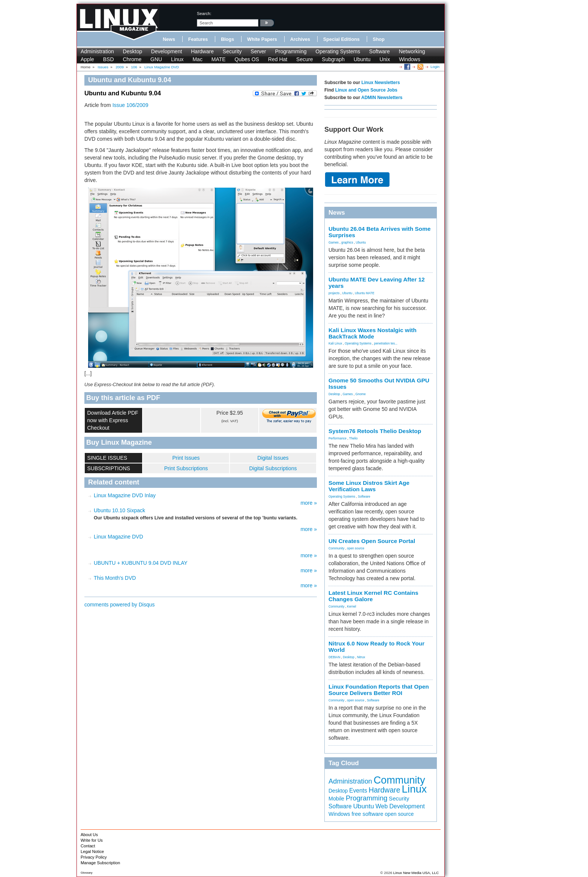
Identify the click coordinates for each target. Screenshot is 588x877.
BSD (109, 59)
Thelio (353, 438)
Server (258, 51)
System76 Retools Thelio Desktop (375, 431)
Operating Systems (338, 51)
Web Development (400, 806)
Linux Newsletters (381, 83)
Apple (87, 59)
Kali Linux (335, 343)
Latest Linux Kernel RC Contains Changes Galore (373, 596)
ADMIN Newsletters (382, 98)
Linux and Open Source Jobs (366, 90)
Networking (412, 51)
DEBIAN (334, 657)
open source (355, 548)
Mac (197, 59)
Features (198, 39)
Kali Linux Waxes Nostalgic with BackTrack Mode (373, 333)
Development (167, 51)
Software (379, 51)
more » (309, 503)
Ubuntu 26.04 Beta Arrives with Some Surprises (379, 232)
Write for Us (92, 840)
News (169, 39)
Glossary (87, 873)
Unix (385, 59)
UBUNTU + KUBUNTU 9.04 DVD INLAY (141, 563)
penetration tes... (386, 343)
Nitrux (361, 657)
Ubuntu (362, 59)
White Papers (262, 39)
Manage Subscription (100, 863)
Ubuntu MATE (364, 293)
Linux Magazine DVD (118, 537)
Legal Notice (92, 851)
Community (336, 548)
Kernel (351, 606)
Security (232, 51)
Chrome (132, 59)
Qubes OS (247, 59)
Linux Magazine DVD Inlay (125, 495)
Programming (291, 51)
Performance (337, 438)
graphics (347, 242)
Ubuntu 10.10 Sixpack (119, 510)
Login (435, 67)
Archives (300, 39)
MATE (219, 59)
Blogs (227, 39)
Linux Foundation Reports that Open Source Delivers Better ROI (379, 690)
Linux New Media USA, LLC (416, 873)
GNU (156, 59)
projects (334, 293)
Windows (410, 59)
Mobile (336, 799)
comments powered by (120, 605)
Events (358, 791)
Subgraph (333, 59)
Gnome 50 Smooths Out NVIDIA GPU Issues (379, 384)
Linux (177, 59)
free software (368, 814)
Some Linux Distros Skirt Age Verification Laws (369, 486)
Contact (88, 846)
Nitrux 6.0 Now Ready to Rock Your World (376, 647)
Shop (379, 39)
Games (334, 242)
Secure (304, 59)
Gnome (361, 394)
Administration (97, 51)
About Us (89, 835)
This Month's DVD (115, 578)
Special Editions (341, 39)
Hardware (202, 51)
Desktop (133, 51)
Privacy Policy (94, 857)
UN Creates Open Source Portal (372, 541)
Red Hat (278, 59)
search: (204, 14)
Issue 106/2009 (130, 105)
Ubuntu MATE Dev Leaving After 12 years (377, 283)
